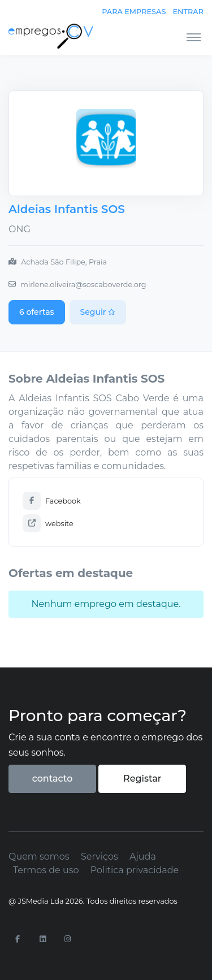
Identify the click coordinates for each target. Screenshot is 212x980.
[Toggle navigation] (194, 37)
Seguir (98, 312)
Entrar (188, 12)
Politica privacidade (135, 870)
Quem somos (39, 857)
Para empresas (134, 12)
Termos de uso (46, 870)
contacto (53, 779)
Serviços (99, 857)
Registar (142, 779)
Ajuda (143, 857)
